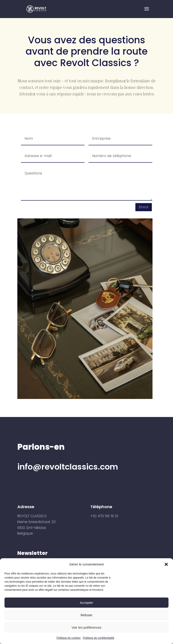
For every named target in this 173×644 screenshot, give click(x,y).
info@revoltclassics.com (68, 467)
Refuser (87, 615)
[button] (166, 564)
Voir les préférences (87, 627)
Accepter (86, 603)
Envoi (144, 207)
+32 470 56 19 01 (104, 516)
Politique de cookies (69, 638)
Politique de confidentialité (99, 638)
